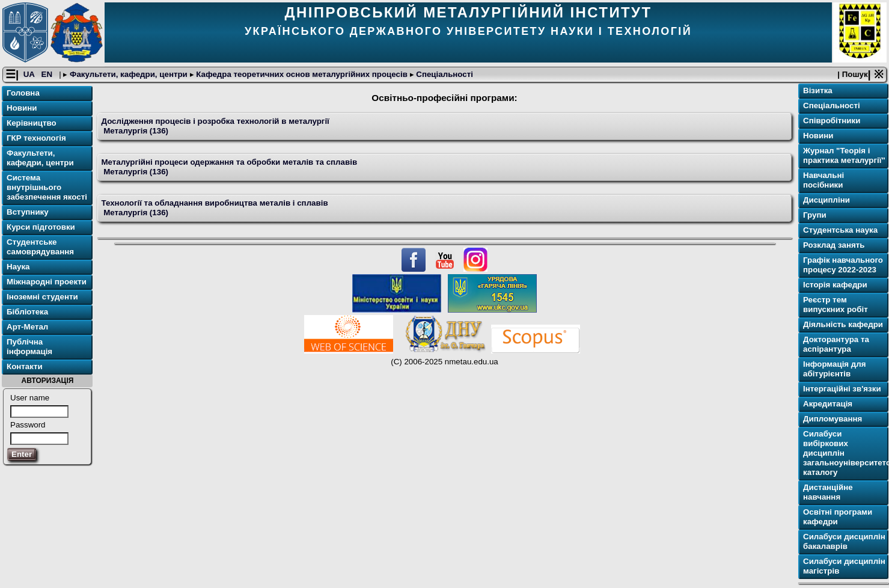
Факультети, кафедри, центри (128, 74)
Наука (18, 267)
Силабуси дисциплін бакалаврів (844, 541)
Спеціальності (444, 74)
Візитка (818, 90)
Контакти (25, 366)
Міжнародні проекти (47, 282)
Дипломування (832, 419)
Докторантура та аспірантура (836, 344)
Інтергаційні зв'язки (842, 389)
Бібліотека (27, 312)
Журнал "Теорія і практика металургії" (844, 155)
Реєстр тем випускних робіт (836, 305)
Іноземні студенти (42, 297)
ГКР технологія (36, 138)
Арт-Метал (27, 327)
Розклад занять (834, 245)
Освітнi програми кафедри (838, 517)
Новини (22, 108)
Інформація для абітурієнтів (835, 369)
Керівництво (32, 123)
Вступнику (28, 212)
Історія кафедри (835, 285)
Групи (815, 215)
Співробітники (832, 121)
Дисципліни (826, 200)
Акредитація (828, 404)
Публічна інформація (29, 347)
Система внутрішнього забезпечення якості (47, 187)
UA (30, 74)
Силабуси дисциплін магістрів (844, 566)
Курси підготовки (41, 227)
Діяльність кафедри (843, 324)
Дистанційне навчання (828, 492)
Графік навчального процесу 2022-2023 (843, 265)
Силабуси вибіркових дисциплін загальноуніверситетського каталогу (845, 453)
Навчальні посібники (823, 180)
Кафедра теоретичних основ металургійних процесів (302, 74)
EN (48, 74)
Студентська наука (840, 230)
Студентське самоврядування (40, 247)
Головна (23, 93)
